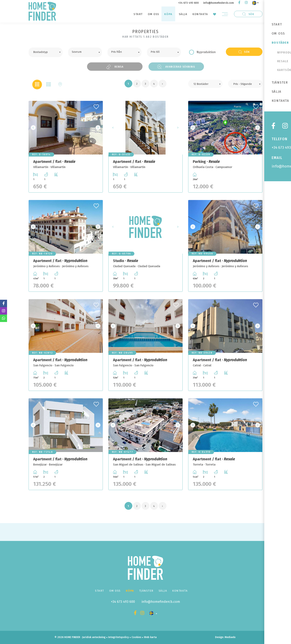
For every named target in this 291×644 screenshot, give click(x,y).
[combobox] (46, 52)
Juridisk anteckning (94, 637)
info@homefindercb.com (219, 3)
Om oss (154, 14)
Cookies (136, 637)
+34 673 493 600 (188, 3)
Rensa (115, 67)
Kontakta (200, 14)
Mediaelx (230, 637)
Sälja (183, 14)
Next (99, 128)
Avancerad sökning (176, 67)
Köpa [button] (168, 14)
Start (138, 14)
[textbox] (48, 52)
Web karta (150, 637)
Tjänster (146, 591)
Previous (32, 128)
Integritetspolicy (118, 637)
